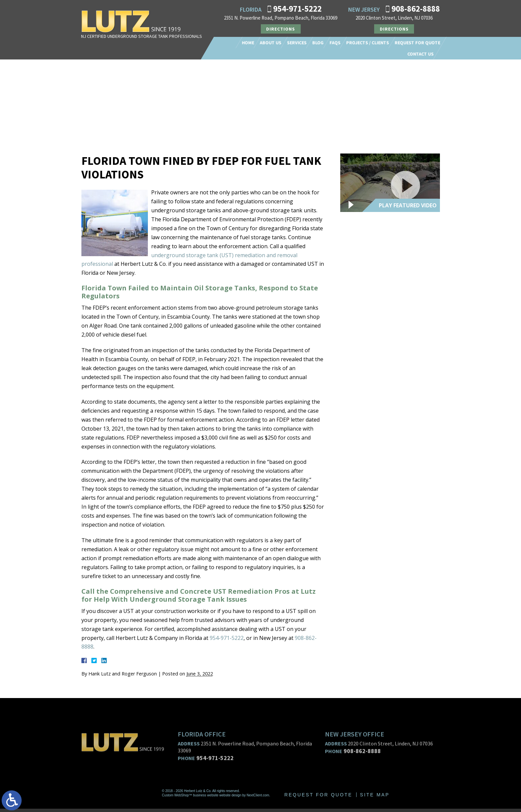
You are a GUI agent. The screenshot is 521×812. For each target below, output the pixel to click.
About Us (271, 43)
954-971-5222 (297, 9)
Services (297, 43)
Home (248, 43)
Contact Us (420, 54)
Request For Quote (417, 43)
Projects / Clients (368, 43)
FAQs (335, 43)
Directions (281, 29)
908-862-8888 (416, 9)
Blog (318, 43)
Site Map (375, 798)
